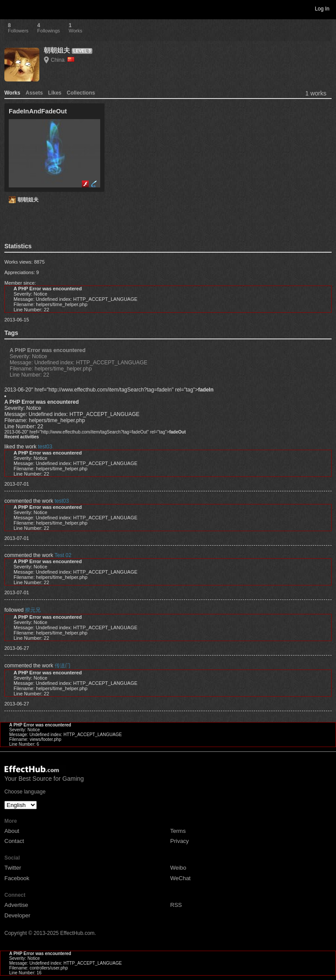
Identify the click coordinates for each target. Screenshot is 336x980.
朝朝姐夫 (57, 50)
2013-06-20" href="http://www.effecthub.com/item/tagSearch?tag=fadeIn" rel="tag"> (109, 390)
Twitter (13, 868)
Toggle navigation (10, 8)
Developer (17, 915)
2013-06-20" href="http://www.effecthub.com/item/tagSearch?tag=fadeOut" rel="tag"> (95, 432)
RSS (176, 905)
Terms (178, 831)
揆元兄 (33, 610)
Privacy (180, 841)
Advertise (16, 905)
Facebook (17, 878)
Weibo (178, 868)
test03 (45, 447)
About (12, 831)
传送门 (63, 666)
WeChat (180, 878)
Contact (14, 841)
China (63, 60)
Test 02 (63, 555)
